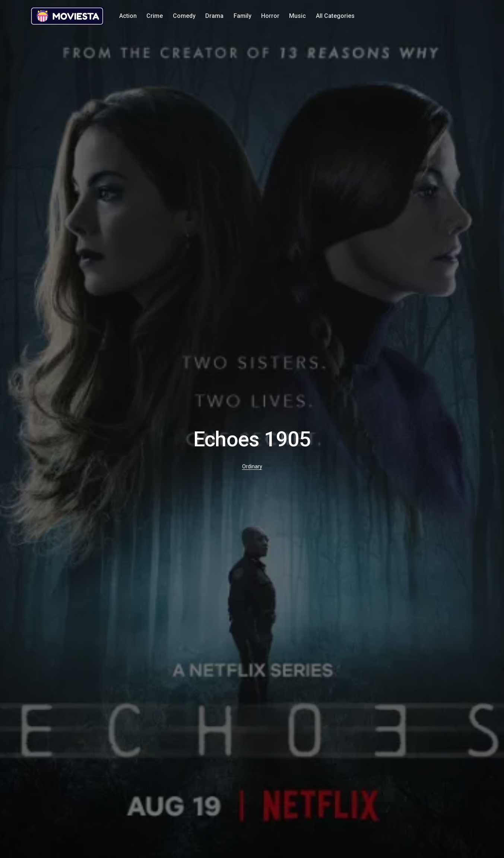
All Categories (335, 16)
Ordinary (252, 467)
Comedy (184, 16)
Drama (214, 16)
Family (243, 16)
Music (297, 16)
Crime (155, 16)
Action (128, 16)
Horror (270, 16)
